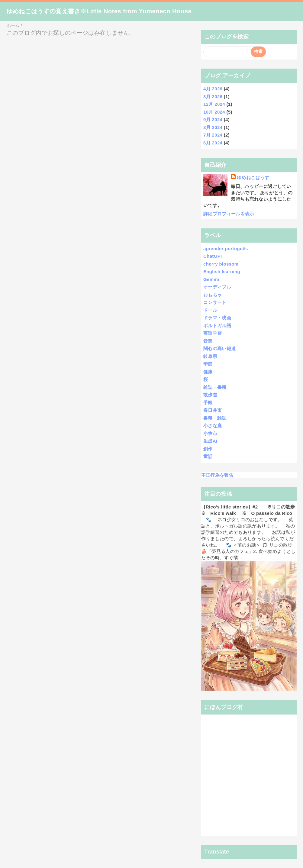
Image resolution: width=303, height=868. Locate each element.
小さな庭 (213, 426)
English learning (222, 271)
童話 (208, 456)
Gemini (211, 279)
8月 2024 (213, 127)
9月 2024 (213, 119)
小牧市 (210, 433)
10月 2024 (214, 112)
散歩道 (210, 395)
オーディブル (217, 287)
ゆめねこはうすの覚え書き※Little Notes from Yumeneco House (99, 11)
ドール (210, 310)
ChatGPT (213, 256)
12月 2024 (214, 104)
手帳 (208, 403)
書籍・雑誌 (215, 418)
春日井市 (213, 410)
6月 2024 (213, 143)
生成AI (210, 441)
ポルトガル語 (217, 326)
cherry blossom (221, 264)
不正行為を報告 (217, 475)
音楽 (208, 341)
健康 (208, 372)
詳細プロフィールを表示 (229, 214)
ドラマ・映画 (217, 318)
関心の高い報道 (219, 348)
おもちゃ (213, 295)
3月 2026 (213, 97)
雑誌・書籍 (215, 387)
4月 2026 (213, 89)
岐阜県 (210, 356)
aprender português (226, 248)
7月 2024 (213, 135)
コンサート (215, 302)
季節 (208, 364)
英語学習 (213, 333)
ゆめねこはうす (253, 177)
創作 (208, 449)
